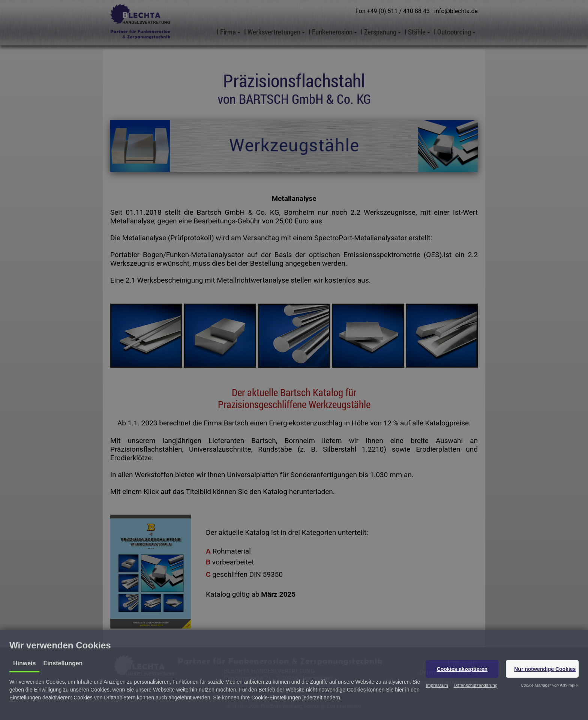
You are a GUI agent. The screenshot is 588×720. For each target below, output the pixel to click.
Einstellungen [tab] (63, 663)
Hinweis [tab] (24, 663)
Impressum (437, 686)
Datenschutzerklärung (476, 686)
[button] (462, 669)
